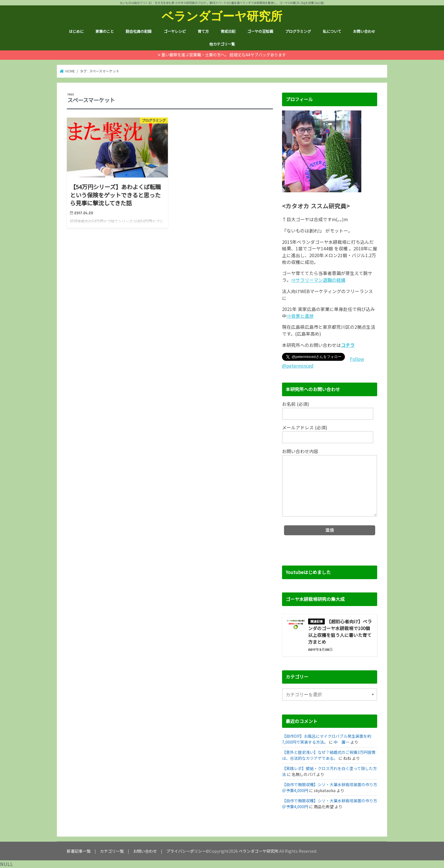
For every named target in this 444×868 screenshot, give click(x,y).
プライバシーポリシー (186, 851)
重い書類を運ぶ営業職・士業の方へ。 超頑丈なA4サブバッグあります (224, 55)
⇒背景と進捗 (300, 316)
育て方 (203, 31)
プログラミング (298, 31)
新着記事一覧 (79, 851)
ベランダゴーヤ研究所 (222, 16)
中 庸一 (341, 742)
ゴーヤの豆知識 (260, 31)
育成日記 (228, 31)
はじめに (76, 31)
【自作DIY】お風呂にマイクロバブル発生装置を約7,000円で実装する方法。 (327, 739)
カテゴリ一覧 (112, 851)
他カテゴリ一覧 (222, 44)
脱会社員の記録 (139, 31)
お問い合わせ (364, 31)
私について (332, 31)
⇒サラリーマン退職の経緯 (318, 280)
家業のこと (105, 31)
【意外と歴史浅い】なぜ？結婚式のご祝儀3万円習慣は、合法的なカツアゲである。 (329, 755)
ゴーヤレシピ (175, 31)
